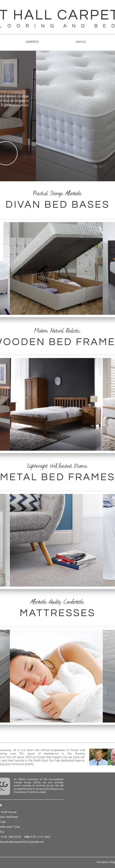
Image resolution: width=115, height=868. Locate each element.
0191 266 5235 (11, 837)
